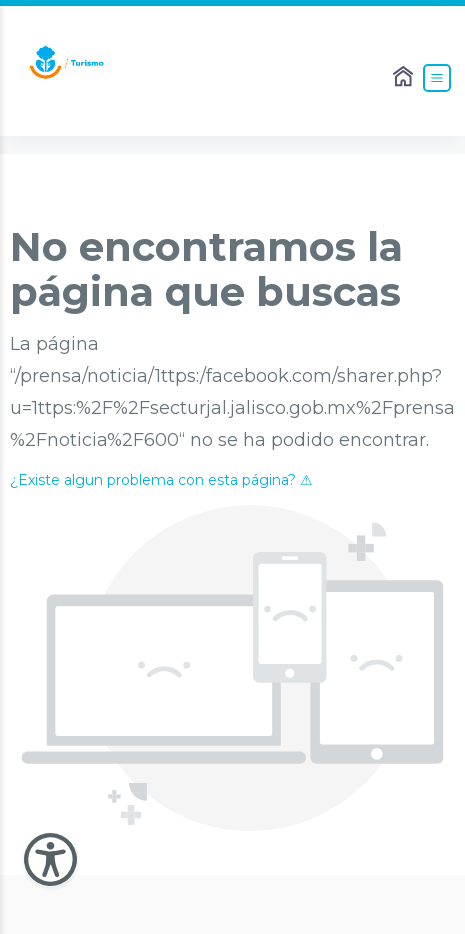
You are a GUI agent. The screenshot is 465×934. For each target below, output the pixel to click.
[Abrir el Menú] (437, 78)
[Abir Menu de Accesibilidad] (50, 859)
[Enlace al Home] (405, 78)
